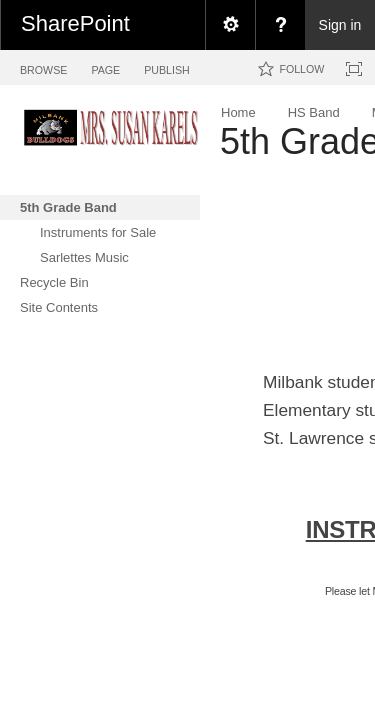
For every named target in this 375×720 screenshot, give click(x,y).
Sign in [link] (340, 25)
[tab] (43, 66)
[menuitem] (230, 25)
